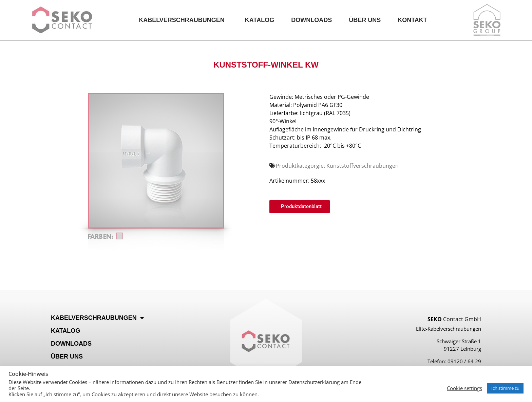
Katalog (260, 20)
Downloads (311, 20)
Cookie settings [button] (464, 388)
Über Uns (365, 20)
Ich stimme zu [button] (505, 388)
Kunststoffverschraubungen (363, 166)
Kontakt (412, 20)
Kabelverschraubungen (183, 20)
